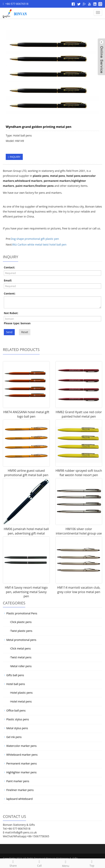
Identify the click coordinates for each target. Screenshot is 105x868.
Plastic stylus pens (18, 719)
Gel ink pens (14, 737)
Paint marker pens (18, 781)
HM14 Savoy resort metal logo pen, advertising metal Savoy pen (26, 592)
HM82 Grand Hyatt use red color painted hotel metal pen (79, 414)
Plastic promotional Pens (22, 613)
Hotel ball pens (16, 684)
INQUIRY (14, 157)
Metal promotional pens (21, 640)
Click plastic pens (20, 622)
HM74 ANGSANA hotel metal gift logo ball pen (26, 414)
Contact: (9, 267)
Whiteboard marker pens (22, 755)
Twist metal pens (20, 657)
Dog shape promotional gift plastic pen (35, 239)
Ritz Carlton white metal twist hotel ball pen (39, 245)
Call (39, 863)
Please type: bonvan (17, 323)
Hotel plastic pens (20, 693)
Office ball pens (16, 710)
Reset (25, 332)
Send (9, 332)
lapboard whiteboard (19, 799)
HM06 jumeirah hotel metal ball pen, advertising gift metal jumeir (26, 533)
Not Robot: (11, 313)
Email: (8, 280)
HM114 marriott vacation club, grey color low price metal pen (79, 590)
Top (92, 863)
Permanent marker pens (22, 763)
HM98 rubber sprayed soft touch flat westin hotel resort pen (79, 473)
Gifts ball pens (15, 675)
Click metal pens (19, 648)
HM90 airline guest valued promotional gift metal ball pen (26, 473)
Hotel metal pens (20, 701)
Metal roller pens (20, 666)
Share (13, 863)
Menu (66, 863)
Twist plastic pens (20, 631)
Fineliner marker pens (20, 790)
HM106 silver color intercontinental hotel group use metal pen (79, 533)
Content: (10, 293)
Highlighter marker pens (21, 772)
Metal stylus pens (17, 728)
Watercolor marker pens (21, 746)
